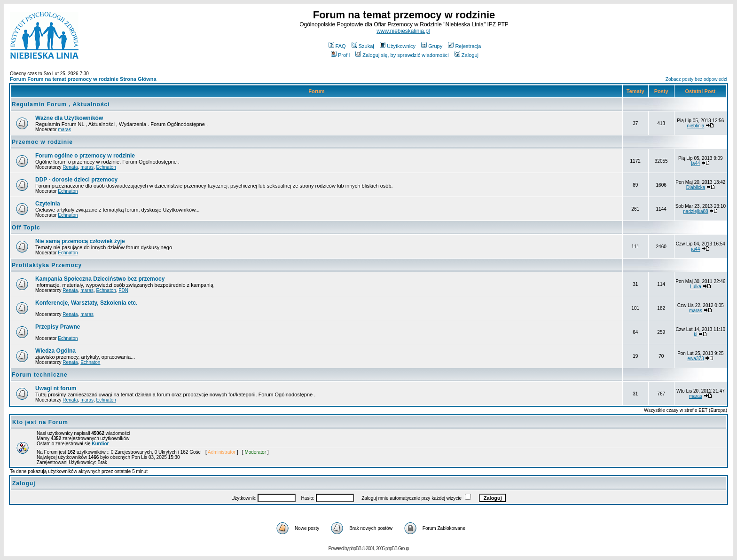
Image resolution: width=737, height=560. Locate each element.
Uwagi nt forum (56, 388)
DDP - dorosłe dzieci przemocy (76, 180)
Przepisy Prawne (58, 327)
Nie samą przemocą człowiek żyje (80, 241)
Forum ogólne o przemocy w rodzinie (85, 156)
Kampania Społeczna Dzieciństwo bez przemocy (100, 279)
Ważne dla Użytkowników (69, 118)
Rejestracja (464, 46)
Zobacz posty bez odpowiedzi (696, 79)
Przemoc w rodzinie (42, 142)
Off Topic (26, 228)
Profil (340, 55)
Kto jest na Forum (40, 422)
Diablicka (696, 187)
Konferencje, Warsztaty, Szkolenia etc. (86, 303)
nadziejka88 (695, 211)
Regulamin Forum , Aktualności (61, 104)
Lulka (696, 287)
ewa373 (695, 359)
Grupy (432, 46)
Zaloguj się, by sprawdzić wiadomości (402, 55)
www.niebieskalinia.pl (403, 31)
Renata (70, 167)
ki (695, 335)
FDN (123, 290)
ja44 (696, 163)
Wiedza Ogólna (55, 351)
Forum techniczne (40, 375)
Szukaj (363, 46)
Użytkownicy (398, 46)
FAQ (337, 46)
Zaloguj (467, 55)
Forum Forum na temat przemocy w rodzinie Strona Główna (83, 79)
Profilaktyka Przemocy (47, 265)
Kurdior (100, 444)
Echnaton (106, 167)
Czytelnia (48, 204)
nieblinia (696, 126)
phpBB (355, 548)
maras (64, 130)
